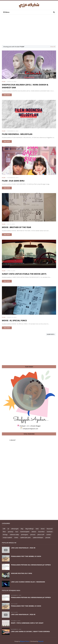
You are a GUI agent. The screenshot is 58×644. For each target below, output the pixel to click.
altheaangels (15, 529)
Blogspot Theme (25, 641)
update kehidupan (38, 537)
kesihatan (50, 532)
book (37, 529)
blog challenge (29, 529)
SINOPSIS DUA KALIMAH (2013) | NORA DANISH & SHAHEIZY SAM (25, 86)
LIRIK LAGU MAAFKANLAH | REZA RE (23, 548)
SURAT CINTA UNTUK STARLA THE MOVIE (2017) (24, 274)
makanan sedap (14, 535)
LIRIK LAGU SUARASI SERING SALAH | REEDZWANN (28, 582)
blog (22, 529)
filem (4, 82)
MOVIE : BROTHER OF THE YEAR (16, 227)
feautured (50, 529)
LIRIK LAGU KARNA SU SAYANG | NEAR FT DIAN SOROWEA (30, 631)
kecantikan (41, 532)
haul (17, 532)
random (49, 535)
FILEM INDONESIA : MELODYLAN (17, 134)
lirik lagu (5, 535)
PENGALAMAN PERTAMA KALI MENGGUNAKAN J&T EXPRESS (31, 565)
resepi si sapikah (7, 537)
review (16, 537)
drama (43, 529)
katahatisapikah (25, 532)
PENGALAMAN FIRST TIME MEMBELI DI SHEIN (26, 556)
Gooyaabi (41, 641)
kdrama (34, 532)
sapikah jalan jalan (25, 537)
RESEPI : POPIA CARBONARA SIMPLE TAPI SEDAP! (27, 623)
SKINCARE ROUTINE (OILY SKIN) (21, 573)
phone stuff (41, 535)
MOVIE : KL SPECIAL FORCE (14, 320)
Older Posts (50, 334)
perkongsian (25, 535)
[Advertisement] (30, 31)
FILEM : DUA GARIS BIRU (13, 181)
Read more (7, 95)
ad (8, 529)
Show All (53, 47)
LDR (4, 529)
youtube (48, 537)
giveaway (11, 532)
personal (33, 535)
